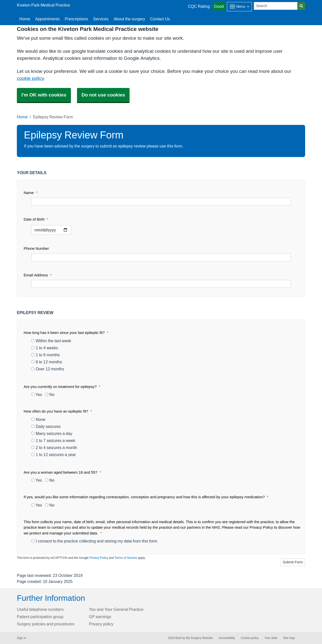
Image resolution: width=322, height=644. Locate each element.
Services (101, 19)
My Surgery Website (199, 638)
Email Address (38, 275)
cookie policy (30, 78)
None (38, 419)
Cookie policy (250, 638)
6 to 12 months (47, 362)
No (50, 394)
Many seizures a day (52, 433)
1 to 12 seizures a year (54, 455)
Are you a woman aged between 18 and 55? (62, 472)
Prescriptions (76, 19)
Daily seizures (46, 426)
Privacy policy (101, 624)
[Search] (276, 6)
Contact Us (160, 19)
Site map (289, 638)
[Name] (161, 202)
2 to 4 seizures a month (54, 448)
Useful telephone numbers (40, 609)
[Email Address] (161, 284)
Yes (37, 394)
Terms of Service (126, 558)
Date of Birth (36, 219)
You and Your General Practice (116, 609)
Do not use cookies (103, 95)
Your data (271, 638)
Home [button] (25, 19)
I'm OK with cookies (44, 95)
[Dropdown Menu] (239, 7)
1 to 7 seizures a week (53, 440)
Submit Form (293, 562)
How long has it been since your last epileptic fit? (66, 333)
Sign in (21, 638)
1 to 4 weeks (45, 348)
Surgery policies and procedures (46, 624)
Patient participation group (40, 617)
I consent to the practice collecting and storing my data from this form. (95, 541)
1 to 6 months (46, 355)
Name (31, 193)
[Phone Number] (161, 257)
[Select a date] (51, 230)
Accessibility (227, 638)
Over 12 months (48, 369)
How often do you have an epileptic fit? (58, 411)
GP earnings (100, 617)
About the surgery (129, 19)
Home (22, 117)
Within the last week (51, 341)
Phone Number (36, 248)
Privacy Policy (99, 558)
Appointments (48, 19)
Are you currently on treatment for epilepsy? (62, 387)
